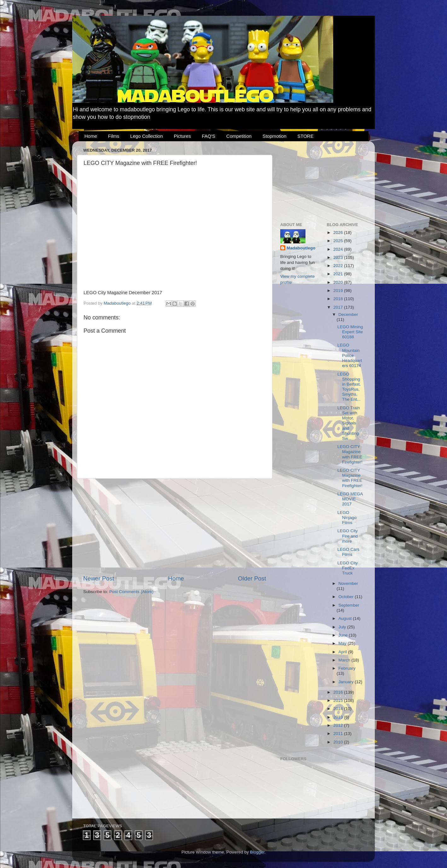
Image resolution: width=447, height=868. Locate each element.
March (345, 660)
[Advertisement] (175, 527)
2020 (339, 282)
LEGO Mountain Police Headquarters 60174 (350, 355)
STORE (305, 136)
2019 (339, 291)
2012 (339, 725)
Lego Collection (146, 136)
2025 (339, 241)
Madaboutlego (301, 248)
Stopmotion (275, 136)
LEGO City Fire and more (348, 536)
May (343, 643)
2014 (339, 709)
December (348, 315)
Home (91, 136)
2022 (339, 266)
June (344, 635)
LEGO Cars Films (348, 552)
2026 (339, 233)
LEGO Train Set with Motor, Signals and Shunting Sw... (348, 423)
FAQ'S (209, 136)
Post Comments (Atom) (131, 592)
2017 (339, 307)
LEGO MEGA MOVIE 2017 (350, 499)
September (349, 605)
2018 (339, 299)
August (346, 618)
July (343, 627)
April (343, 652)
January (347, 682)
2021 (339, 274)
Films (114, 136)
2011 (339, 734)
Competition (239, 136)
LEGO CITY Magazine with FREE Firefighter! (350, 454)
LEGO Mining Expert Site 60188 (350, 332)
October (347, 597)
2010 (339, 742)
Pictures (182, 136)
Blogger (257, 852)
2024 (339, 249)
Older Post (252, 578)
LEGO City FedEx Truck (348, 568)
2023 (339, 257)
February (347, 668)
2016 (339, 692)
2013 (339, 717)
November (348, 583)
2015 (339, 700)
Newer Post (99, 578)
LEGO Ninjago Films (347, 518)
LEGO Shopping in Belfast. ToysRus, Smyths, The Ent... (349, 387)
